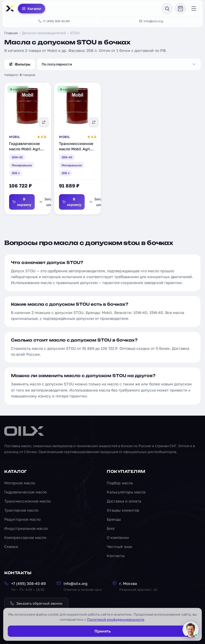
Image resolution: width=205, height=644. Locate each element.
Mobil (15, 137)
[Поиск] (167, 9)
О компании (118, 537)
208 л (16, 173)
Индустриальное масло (26, 528)
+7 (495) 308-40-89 (54, 21)
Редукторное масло (22, 519)
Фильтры (20, 64)
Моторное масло (20, 483)
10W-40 (17, 157)
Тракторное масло (21, 510)
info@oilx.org (151, 21)
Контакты (116, 556)
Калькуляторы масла (126, 492)
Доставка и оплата (124, 501)
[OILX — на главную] (11, 9)
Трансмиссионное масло (27, 501)
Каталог (31, 9)
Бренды (114, 519)
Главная (11, 33)
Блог (111, 528)
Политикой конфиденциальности (116, 619)
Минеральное (22, 165)
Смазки (11, 547)
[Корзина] (180, 9)
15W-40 (67, 157)
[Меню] (194, 9)
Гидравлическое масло (25, 492)
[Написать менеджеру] (191, 630)
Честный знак (120, 547)
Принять (102, 631)
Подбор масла (120, 483)
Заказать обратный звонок (36, 603)
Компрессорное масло (25, 537)
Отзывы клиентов (123, 510)
